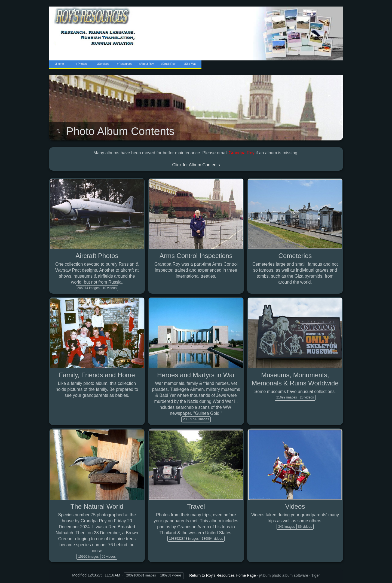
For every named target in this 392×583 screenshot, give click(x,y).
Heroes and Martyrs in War (196, 375)
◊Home (59, 64)
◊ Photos (81, 64)
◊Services (103, 64)
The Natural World (97, 506)
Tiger (315, 575)
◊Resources (125, 64)
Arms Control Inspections (196, 256)
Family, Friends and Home (97, 375)
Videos (295, 506)
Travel (196, 506)
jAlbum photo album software (284, 575)
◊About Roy (146, 64)
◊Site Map (190, 64)
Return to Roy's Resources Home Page (223, 575)
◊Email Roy (168, 64)
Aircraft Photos (97, 256)
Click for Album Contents (196, 165)
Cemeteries (295, 256)
